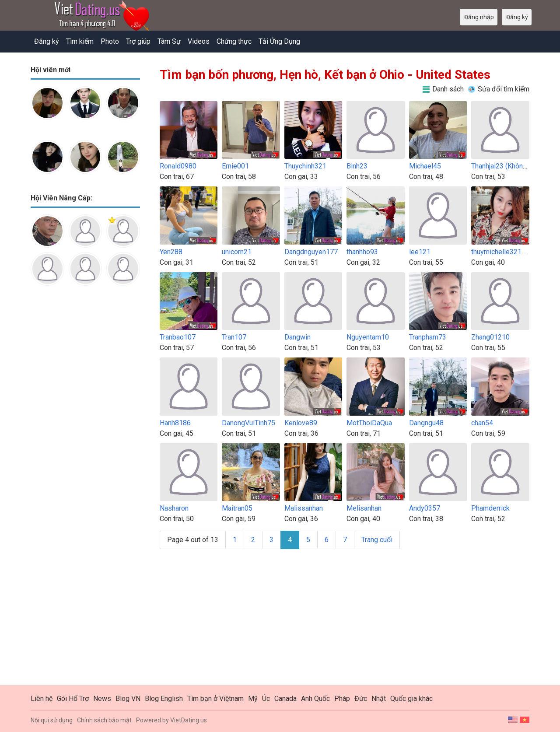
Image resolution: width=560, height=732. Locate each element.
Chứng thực (234, 41)
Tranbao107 (178, 337)
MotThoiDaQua (369, 423)
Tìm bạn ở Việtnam (215, 699)
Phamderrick (490, 508)
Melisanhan (364, 508)
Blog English (164, 699)
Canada (285, 699)
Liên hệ (42, 699)
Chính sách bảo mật (104, 720)
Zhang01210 (490, 337)
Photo (110, 41)
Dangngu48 (426, 423)
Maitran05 (237, 508)
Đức (361, 699)
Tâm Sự (169, 41)
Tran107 (234, 337)
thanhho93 (362, 252)
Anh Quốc (315, 699)
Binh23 (357, 166)
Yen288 (171, 252)
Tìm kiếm (80, 41)
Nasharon (174, 508)
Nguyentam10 (368, 337)
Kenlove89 (301, 423)
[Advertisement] (85, 431)
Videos (199, 41)
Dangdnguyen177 (311, 252)
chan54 (482, 423)
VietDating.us (189, 720)
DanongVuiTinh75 (248, 423)
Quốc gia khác (411, 699)
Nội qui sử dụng (52, 720)
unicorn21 (237, 252)
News (102, 699)
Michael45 (425, 166)
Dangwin (297, 337)
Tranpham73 (428, 337)
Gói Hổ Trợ (73, 699)
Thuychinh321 (305, 166)
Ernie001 (235, 166)
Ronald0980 (178, 166)
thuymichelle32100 (500, 252)
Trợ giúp (138, 41)
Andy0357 (425, 508)
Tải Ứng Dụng (279, 41)
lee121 (420, 252)
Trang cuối (377, 540)
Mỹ (253, 699)
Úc (266, 699)
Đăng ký (47, 41)
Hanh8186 (175, 423)
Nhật (379, 699)
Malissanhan (304, 508)
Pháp (342, 699)
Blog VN (128, 699)
